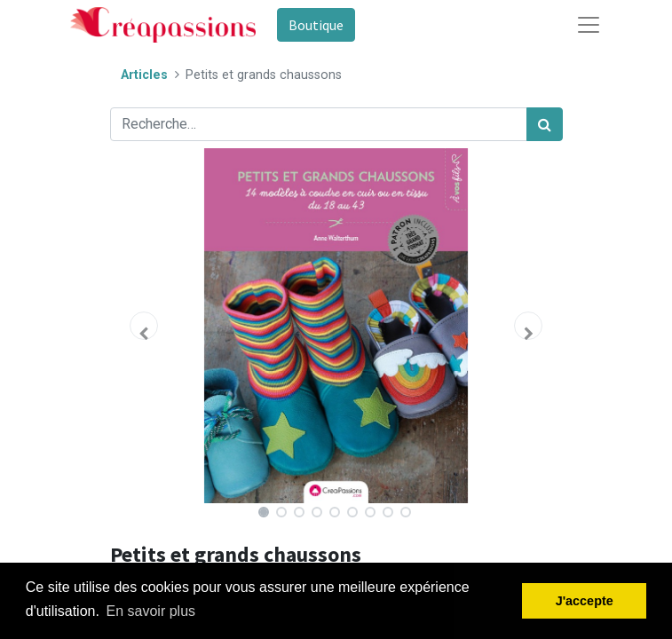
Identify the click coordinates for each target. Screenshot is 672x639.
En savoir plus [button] (151, 611)
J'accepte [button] (585, 601)
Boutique (316, 25)
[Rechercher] (545, 124)
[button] (144, 326)
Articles (144, 75)
